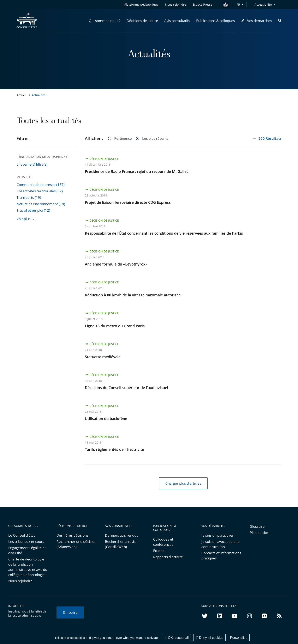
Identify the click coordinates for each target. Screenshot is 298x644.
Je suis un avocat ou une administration (220, 544)
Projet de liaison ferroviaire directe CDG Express (128, 202)
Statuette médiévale (103, 357)
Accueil (22, 95)
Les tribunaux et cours (26, 542)
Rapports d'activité (168, 557)
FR (238, 4)
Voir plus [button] (23, 219)
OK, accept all (176, 638)
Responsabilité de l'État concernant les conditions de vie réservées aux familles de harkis (164, 233)
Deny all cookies (209, 638)
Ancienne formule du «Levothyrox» (116, 264)
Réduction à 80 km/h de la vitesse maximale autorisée (133, 295)
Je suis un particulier (217, 535)
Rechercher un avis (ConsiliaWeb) (120, 544)
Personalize (239, 638)
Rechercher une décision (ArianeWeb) (76, 544)
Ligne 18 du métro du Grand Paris (115, 326)
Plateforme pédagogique (141, 4)
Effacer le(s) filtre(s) (32, 164)
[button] (105, 21)
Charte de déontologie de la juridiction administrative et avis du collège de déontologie (28, 567)
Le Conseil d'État (22, 535)
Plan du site (259, 533)
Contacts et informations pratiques (221, 555)
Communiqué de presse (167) (41, 185)
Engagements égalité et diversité (27, 550)
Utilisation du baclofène (106, 418)
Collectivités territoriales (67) (40, 191)
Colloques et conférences (163, 542)
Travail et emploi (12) (33, 210)
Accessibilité (263, 4)
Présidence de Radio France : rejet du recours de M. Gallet (136, 171)
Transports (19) (29, 197)
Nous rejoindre (20, 581)
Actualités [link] (39, 95)
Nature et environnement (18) (41, 204)
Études (159, 551)
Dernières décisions (72, 535)
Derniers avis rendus (121, 535)
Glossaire (257, 526)
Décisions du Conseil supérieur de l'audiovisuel (126, 388)
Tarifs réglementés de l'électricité (114, 449)
